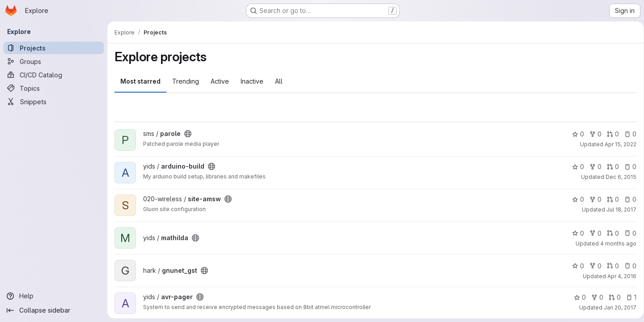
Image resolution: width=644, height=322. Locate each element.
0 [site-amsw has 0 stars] (575, 199)
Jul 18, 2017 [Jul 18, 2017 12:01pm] (618, 210)
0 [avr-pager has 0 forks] (594, 297)
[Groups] (54, 61)
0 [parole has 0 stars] (575, 134)
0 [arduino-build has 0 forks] (592, 167)
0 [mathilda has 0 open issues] (627, 233)
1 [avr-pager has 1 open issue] (628, 297)
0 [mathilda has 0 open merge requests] (610, 233)
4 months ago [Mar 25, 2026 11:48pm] (615, 244)
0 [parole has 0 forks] (592, 134)
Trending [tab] (186, 81)
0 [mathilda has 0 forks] (592, 233)
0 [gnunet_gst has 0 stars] (575, 266)
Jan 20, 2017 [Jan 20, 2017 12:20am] (617, 307)
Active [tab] (220, 81)
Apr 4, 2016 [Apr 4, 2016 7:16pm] (619, 276)
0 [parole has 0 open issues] (627, 134)
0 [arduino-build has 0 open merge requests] (610, 167)
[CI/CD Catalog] (54, 75)
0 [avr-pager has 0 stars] (577, 297)
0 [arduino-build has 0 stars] (575, 167)
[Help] (54, 296)
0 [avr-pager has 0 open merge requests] (612, 297)
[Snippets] (54, 102)
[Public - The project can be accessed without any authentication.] (188, 134)
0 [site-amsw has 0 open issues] (627, 199)
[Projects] (54, 48)
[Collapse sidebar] (54, 310)
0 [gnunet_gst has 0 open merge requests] (610, 266)
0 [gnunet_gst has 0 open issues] (627, 266)
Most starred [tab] (140, 81)
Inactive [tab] (252, 81)
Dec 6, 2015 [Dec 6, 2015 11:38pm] (618, 177)
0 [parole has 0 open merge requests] (610, 134)
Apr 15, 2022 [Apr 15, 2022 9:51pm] (617, 144)
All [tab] (279, 81)
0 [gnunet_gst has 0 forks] (592, 266)
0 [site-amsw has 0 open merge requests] (610, 199)
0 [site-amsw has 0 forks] (592, 199)
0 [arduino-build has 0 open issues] (627, 167)
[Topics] (54, 88)
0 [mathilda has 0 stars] (575, 233)
